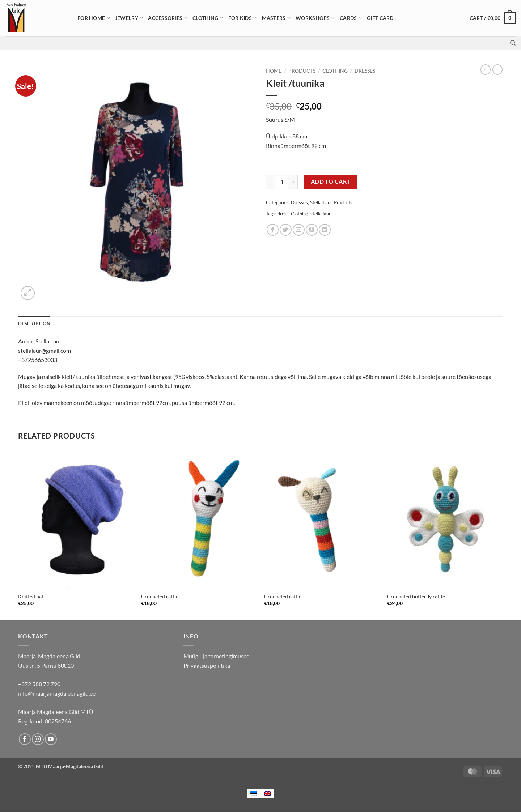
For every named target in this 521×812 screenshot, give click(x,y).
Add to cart (331, 181)
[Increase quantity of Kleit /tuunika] (293, 182)
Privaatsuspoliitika (207, 665)
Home (274, 71)
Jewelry (129, 18)
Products (302, 71)
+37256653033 (38, 360)
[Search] (513, 43)
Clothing (208, 18)
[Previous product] (497, 69)
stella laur (321, 214)
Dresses (365, 71)
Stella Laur (321, 202)
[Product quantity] (282, 182)
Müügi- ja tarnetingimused (217, 656)
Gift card (380, 18)
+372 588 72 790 (39, 684)
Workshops (315, 18)
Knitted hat (31, 596)
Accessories (168, 18)
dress (283, 214)
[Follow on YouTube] (51, 739)
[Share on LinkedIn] (325, 230)
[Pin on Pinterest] (312, 230)
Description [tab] (34, 324)
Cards (351, 18)
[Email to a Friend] (299, 230)
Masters (276, 18)
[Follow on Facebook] (25, 739)
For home (94, 18)
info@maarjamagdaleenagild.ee (57, 693)
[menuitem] (254, 793)
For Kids (243, 18)
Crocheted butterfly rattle (416, 596)
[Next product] (486, 69)
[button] (493, 18)
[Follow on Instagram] (38, 739)
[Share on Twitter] (286, 230)
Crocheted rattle (160, 596)
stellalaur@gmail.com (45, 351)
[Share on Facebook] (273, 230)
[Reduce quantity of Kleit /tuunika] (270, 182)
